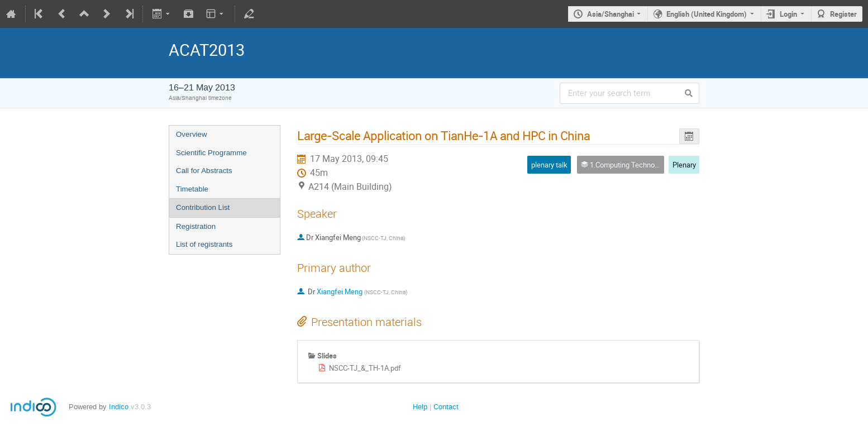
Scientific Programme (211, 153)
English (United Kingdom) (707, 14)
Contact (446, 407)
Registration (196, 226)
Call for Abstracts (204, 171)
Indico (119, 407)
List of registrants (204, 244)
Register (843, 14)
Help (420, 407)
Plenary (684, 165)
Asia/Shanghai (611, 14)
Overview (192, 134)
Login (788, 14)
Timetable (192, 189)
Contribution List (203, 207)
